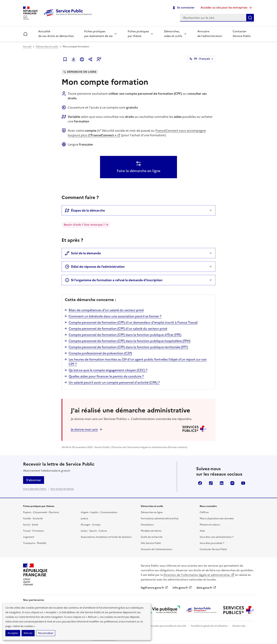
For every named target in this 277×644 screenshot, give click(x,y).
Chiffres (204, 512)
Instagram (232, 483)
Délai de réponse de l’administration (95, 267)
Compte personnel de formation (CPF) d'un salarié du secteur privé (118, 329)
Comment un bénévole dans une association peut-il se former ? (115, 316)
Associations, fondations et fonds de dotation (106, 537)
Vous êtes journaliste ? (212, 543)
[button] (99, 59)
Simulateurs (147, 525)
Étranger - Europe (91, 525)
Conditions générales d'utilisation (209, 626)
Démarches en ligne (152, 512)
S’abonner (34, 480)
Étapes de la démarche (85, 210)
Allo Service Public (151, 543)
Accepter (13, 633)
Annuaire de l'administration (156, 549)
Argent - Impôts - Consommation (99, 512)
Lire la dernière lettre (35, 489)
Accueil (27, 47)
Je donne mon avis (84, 429)
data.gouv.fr (206, 588)
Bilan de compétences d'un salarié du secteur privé (106, 310)
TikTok (211, 483)
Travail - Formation (33, 531)
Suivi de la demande (83, 253)
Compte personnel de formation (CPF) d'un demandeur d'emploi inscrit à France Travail (133, 322)
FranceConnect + (106, 135)
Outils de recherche (152, 537)
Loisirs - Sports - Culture (94, 531)
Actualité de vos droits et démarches (56, 34)
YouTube (243, 483)
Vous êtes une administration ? (217, 537)
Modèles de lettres (151, 531)
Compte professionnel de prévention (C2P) (100, 353)
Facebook (200, 483)
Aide (202, 531)
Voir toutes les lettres (62, 489)
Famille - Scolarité (33, 519)
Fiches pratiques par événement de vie (98, 34)
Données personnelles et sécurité (168, 626)
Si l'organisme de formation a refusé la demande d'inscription (114, 280)
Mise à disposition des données (217, 519)
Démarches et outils (47, 47)
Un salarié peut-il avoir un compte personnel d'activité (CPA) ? (114, 382)
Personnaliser (46, 633)
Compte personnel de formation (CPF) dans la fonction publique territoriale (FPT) (128, 347)
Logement (29, 537)
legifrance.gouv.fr (154, 588)
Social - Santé (31, 525)
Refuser (28, 633)
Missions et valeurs (210, 525)
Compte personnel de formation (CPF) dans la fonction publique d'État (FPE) (125, 335)
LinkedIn (222, 483)
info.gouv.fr (182, 588)
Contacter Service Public (242, 34)
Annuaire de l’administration (210, 34)
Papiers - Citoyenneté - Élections (41, 512)
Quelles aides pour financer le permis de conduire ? (106, 376)
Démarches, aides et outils (173, 34)
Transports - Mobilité (35, 543)
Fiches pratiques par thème (138, 34)
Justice (84, 519)
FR (202, 59)
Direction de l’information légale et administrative (199, 575)
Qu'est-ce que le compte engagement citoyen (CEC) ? (108, 370)
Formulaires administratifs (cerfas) (160, 519)
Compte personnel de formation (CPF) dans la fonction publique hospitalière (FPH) (129, 341)
